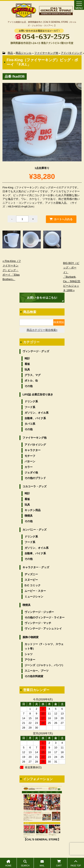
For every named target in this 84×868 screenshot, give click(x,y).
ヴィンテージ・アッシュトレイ (43, 629)
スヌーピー (31, 580)
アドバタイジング (72, 53)
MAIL (42, 863)
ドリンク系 (31, 401)
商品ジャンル (24, 53)
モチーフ (30, 456)
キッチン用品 (33, 510)
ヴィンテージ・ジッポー (39, 612)
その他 (29, 386)
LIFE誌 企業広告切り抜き (38, 394)
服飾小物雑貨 (31, 637)
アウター (30, 660)
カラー (29, 467)
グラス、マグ (33, 375)
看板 (27, 364)
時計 (27, 358)
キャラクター (33, 450)
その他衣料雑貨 (34, 676)
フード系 (30, 407)
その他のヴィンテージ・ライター (45, 617)
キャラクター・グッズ (36, 567)
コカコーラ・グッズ (35, 486)
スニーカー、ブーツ (37, 671)
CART (59, 863)
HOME (8, 863)
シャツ (29, 654)
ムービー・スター (35, 591)
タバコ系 (30, 424)
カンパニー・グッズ (35, 530)
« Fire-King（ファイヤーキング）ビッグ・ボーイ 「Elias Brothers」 (12, 270)
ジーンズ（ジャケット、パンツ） (45, 665)
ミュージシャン (34, 597)
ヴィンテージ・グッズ (36, 351)
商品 (10, 53)
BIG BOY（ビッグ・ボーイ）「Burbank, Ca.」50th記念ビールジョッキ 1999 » (72, 277)
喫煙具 (29, 516)
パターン (30, 461)
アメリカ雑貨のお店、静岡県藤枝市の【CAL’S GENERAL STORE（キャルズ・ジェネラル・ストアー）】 (42, 24)
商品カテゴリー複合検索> (42, 330)
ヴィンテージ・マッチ (38, 623)
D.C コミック (33, 585)
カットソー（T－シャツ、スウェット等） (44, 646)
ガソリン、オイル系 (37, 413)
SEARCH (25, 863)
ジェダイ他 (31, 472)
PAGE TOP (76, 863)
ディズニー (31, 574)
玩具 (27, 369)
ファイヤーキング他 (46, 53)
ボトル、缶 (31, 381)
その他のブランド (35, 478)
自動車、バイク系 (35, 418)
